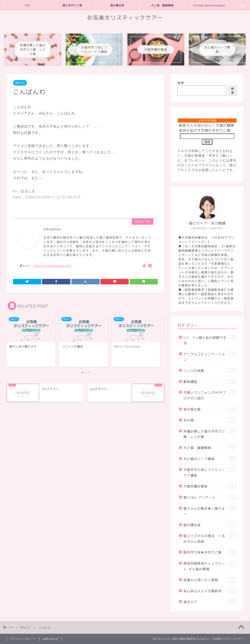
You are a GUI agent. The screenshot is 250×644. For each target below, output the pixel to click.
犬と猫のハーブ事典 (210, 459)
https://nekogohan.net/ (52, 265)
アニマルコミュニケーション (210, 357)
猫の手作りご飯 (72, 5)
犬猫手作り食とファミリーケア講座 (210, 473)
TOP (27, 5)
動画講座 (210, 382)
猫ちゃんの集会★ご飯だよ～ (210, 511)
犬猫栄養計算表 (210, 486)
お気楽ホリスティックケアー (125, 18)
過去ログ (20, 83)
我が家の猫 (210, 409)
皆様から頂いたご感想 (210, 580)
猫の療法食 (117, 5)
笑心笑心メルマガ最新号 (210, 591)
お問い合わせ (51, 639)
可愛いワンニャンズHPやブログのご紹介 (210, 395)
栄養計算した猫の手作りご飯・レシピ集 (210, 434)
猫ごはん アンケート (210, 497)
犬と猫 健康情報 (162, 5)
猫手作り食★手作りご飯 (210, 552)
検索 (181, 83)
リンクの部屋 (210, 371)
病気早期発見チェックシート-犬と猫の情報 (210, 566)
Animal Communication (209, 5)
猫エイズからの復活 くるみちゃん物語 (210, 539)
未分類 (210, 420)
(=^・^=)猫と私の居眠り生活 (210, 340)
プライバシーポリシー (23, 639)
